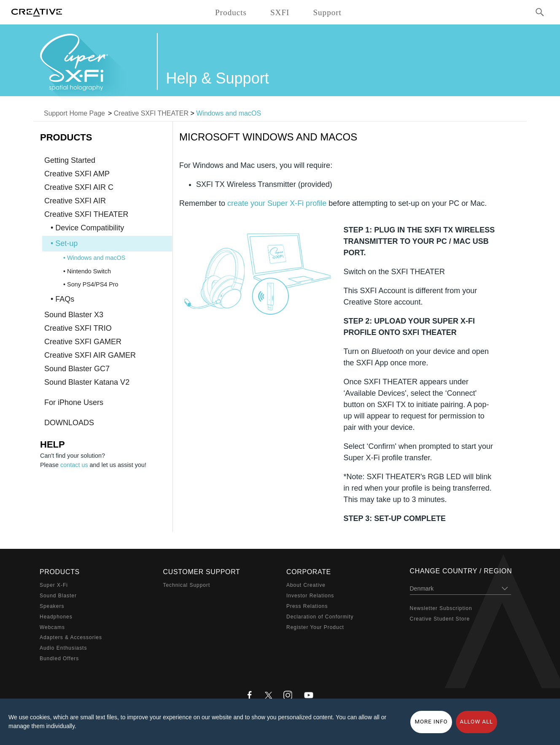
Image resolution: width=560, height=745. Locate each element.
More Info (431, 722)
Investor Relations (310, 596)
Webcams (52, 627)
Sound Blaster (58, 596)
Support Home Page (74, 113)
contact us (74, 465)
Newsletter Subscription (441, 608)
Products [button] (231, 12)
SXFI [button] (280, 12)
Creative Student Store (440, 619)
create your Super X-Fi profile (277, 203)
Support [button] (327, 12)
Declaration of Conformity (320, 617)
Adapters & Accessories (71, 637)
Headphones (56, 617)
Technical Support (187, 585)
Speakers (52, 606)
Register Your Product (315, 627)
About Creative (306, 585)
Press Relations (307, 606)
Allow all (477, 722)
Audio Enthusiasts (63, 648)
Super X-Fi (54, 585)
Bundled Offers (59, 659)
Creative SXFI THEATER (151, 113)
